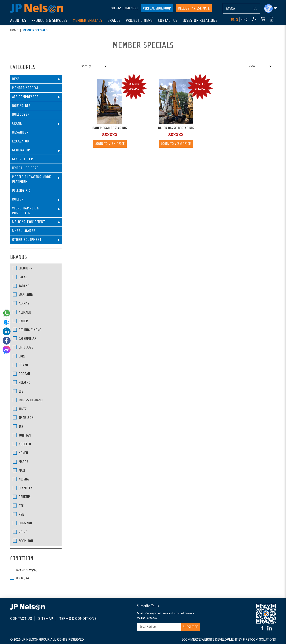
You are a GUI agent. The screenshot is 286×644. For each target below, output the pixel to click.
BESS (16, 79)
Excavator (21, 141)
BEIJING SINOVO (27, 330)
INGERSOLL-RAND (28, 400)
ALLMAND (22, 312)
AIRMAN (21, 303)
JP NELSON (23, 418)
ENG (234, 20)
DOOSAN (21, 374)
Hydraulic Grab (25, 168)
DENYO (20, 365)
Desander (20, 132)
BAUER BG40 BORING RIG (110, 128)
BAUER (20, 321)
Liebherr (22, 268)
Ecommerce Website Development (210, 640)
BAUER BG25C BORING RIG (176, 128)
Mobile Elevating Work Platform (32, 179)
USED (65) (19, 578)
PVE (18, 514)
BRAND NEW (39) (24, 570)
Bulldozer (21, 114)
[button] (271, 8)
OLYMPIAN (23, 488)
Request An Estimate (194, 8)
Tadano (21, 286)
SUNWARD (22, 523)
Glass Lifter (23, 159)
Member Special (25, 88)
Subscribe (190, 627)
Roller (18, 199)
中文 (245, 20)
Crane (17, 123)
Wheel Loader (24, 231)
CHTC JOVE (23, 347)
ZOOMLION (23, 541)
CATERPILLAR (25, 338)
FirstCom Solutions (259, 640)
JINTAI (20, 409)
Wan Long (23, 295)
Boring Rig (21, 106)
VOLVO (20, 532)
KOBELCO (22, 444)
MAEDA (20, 462)
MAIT (19, 470)
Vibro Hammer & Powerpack (26, 211)
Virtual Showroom (157, 8)
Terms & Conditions (78, 618)
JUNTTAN (22, 435)
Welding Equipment (29, 222)
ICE (18, 391)
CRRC (19, 356)
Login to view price (110, 144)
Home (14, 30)
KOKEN (20, 453)
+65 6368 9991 (127, 8)
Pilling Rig (21, 191)
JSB (18, 427)
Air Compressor (25, 97)
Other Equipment (27, 240)
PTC (18, 506)
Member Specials (35, 30)
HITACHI (21, 382)
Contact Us (21, 618)
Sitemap (46, 618)
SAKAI (20, 277)
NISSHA (21, 479)
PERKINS (22, 497)
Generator (21, 150)
